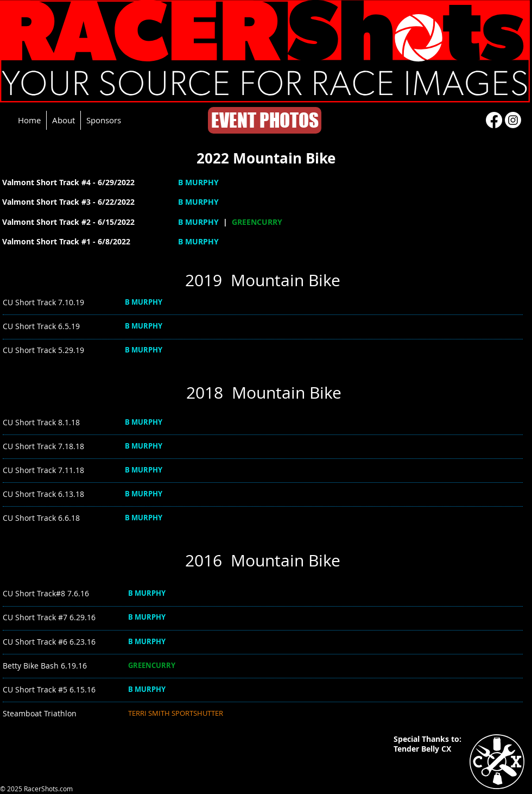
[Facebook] (494, 120)
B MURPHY (198, 182)
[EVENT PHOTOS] (265, 120)
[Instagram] (513, 120)
